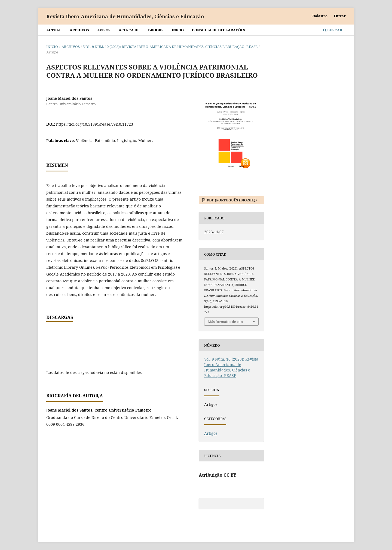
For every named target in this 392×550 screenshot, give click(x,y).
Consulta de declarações (219, 30)
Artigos (211, 433)
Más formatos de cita (225, 322)
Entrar (340, 16)
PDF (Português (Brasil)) (231, 200)
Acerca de (129, 30)
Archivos (79, 30)
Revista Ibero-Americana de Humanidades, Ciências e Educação (125, 16)
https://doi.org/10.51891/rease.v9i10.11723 (95, 124)
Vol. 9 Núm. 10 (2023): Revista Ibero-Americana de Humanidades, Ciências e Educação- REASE (170, 47)
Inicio (178, 30)
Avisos (104, 30)
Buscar (333, 30)
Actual (54, 30)
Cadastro (319, 16)
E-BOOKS (156, 30)
